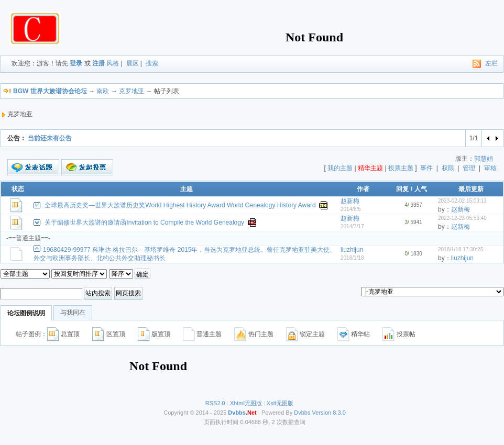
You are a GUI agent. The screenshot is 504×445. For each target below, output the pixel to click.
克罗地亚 (132, 91)
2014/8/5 (351, 209)
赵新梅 (350, 201)
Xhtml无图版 (246, 403)
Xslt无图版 (280, 403)
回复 (402, 189)
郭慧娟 (484, 159)
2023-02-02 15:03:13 (462, 201)
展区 (133, 63)
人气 (421, 189)
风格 (113, 63)
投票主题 (401, 168)
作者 (363, 189)
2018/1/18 (352, 258)
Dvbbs (302, 413)
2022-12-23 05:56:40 (462, 218)
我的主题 (340, 168)
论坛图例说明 (26, 313)
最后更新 (471, 189)
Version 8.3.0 (329, 413)
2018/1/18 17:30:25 (461, 249)
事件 (426, 168)
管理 (469, 168)
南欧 (103, 91)
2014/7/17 (352, 226)
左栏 (491, 63)
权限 (448, 168)
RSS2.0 (215, 403)
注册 (98, 63)
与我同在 (73, 313)
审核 (490, 168)
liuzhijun (352, 250)
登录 (76, 63)
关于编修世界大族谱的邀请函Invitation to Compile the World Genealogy (144, 222)
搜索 (152, 63)
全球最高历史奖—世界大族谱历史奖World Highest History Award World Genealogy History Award (180, 205)
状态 (18, 189)
